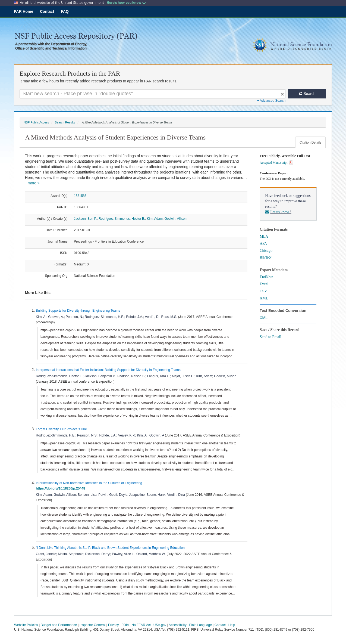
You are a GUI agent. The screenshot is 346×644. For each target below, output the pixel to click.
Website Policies (26, 625)
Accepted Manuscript (276, 163)
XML (264, 298)
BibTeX (266, 258)
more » (34, 183)
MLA (264, 236)
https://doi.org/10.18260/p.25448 (61, 488)
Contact (47, 11)
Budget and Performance (59, 625)
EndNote (266, 277)
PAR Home (23, 11)
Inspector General (92, 625)
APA (263, 244)
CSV (263, 291)
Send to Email (270, 337)
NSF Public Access (36, 122)
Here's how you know (126, 2)
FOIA (125, 625)
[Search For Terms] (152, 94)
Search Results (65, 122)
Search (307, 94)
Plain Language (200, 625)
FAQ (65, 11)
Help (232, 625)
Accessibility (177, 625)
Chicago (266, 251)
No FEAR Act (141, 625)
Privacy (113, 625)
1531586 (80, 196)
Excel (264, 284)
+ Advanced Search (271, 101)
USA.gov (160, 625)
